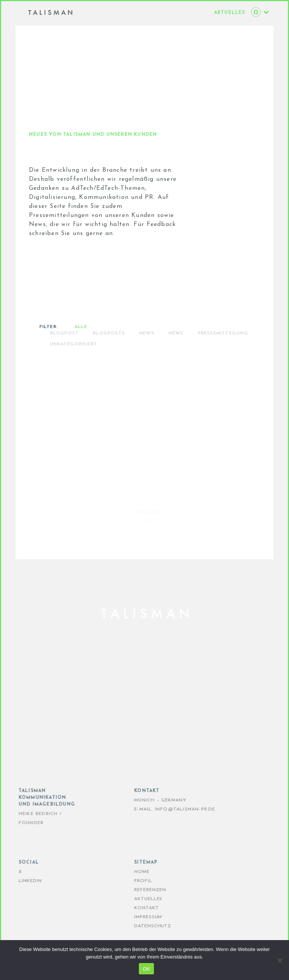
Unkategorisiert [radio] (74, 364)
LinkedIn (22, 881)
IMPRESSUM (140, 917)
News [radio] (176, 353)
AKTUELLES (140, 899)
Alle (81, 347)
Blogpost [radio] (65, 353)
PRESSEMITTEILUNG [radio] (223, 353)
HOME (133, 872)
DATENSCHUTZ (144, 926)
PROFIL (135, 881)
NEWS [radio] (147, 353)
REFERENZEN (142, 890)
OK (146, 969)
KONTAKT (138, 908)
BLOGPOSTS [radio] (109, 353)
